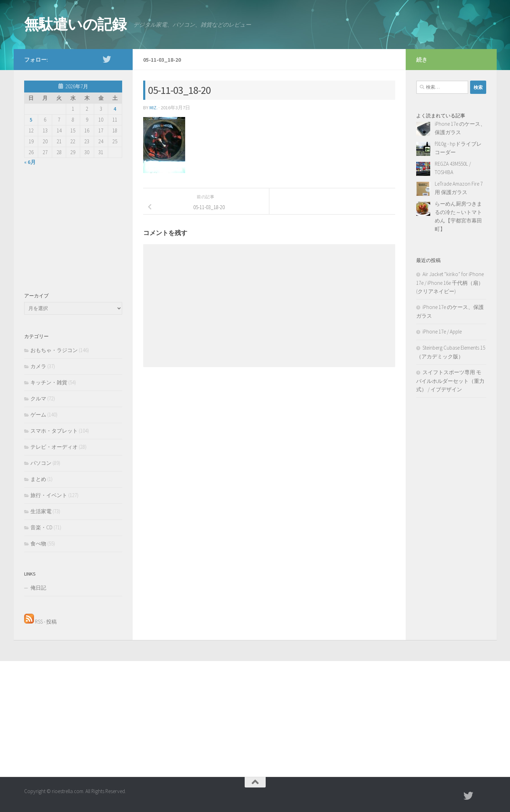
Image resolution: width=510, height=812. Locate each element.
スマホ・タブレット (54, 431)
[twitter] (107, 59)
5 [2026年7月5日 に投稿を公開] (31, 120)
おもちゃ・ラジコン (54, 350)
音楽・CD (41, 527)
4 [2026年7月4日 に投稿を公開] (115, 109)
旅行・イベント (49, 495)
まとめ (38, 479)
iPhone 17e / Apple (442, 332)
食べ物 (38, 543)
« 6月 (30, 162)
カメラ (38, 366)
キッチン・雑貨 (49, 382)
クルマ (38, 398)
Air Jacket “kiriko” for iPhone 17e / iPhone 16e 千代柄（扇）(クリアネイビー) (450, 283)
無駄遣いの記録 (75, 24)
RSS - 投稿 (40, 622)
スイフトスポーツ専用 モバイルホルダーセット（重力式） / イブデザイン (450, 381)
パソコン (41, 463)
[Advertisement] (73, 228)
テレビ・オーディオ (54, 447)
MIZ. (154, 108)
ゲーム (38, 415)
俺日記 (38, 588)
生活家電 (41, 511)
